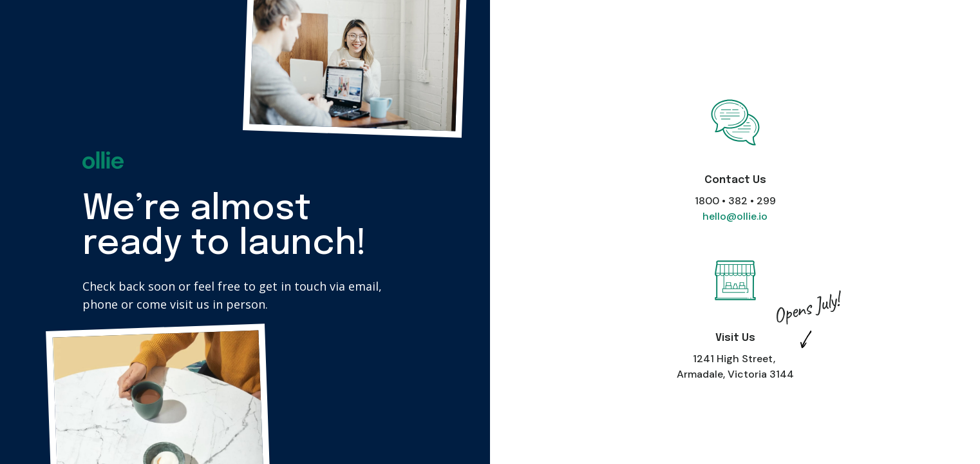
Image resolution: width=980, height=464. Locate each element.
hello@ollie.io (735, 216)
